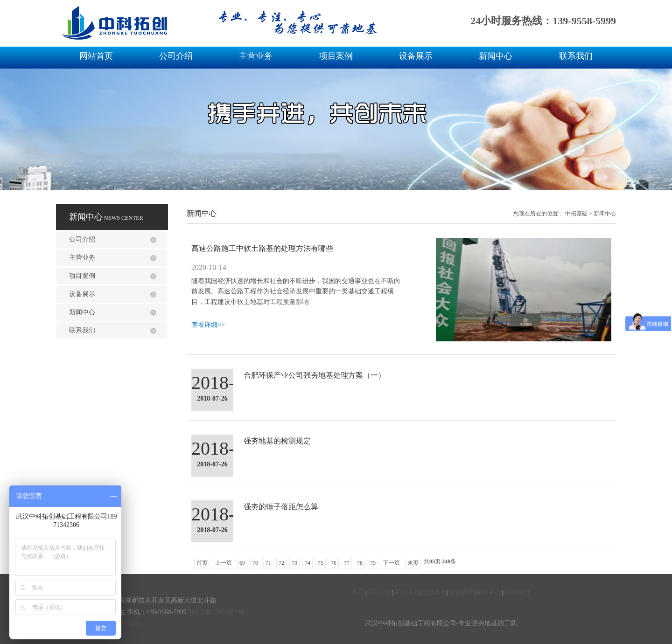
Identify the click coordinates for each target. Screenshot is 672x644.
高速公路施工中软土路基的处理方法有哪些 (262, 248)
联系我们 (576, 56)
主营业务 (256, 56)
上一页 (224, 563)
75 (321, 563)
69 (242, 563)
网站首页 (96, 56)
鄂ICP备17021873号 (216, 612)
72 (281, 563)
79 (373, 563)
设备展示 (416, 56)
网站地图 (127, 624)
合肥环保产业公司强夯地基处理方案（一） (315, 375)
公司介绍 (176, 56)
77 (347, 563)
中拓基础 (576, 214)
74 (308, 563)
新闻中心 (496, 56)
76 (334, 563)
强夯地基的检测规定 (277, 441)
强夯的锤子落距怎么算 (281, 507)
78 (360, 563)
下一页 (392, 563)
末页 (413, 563)
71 (268, 563)
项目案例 (336, 56)
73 (294, 563)
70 (255, 563)
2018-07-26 (212, 398)
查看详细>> (208, 325)
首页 (202, 563)
